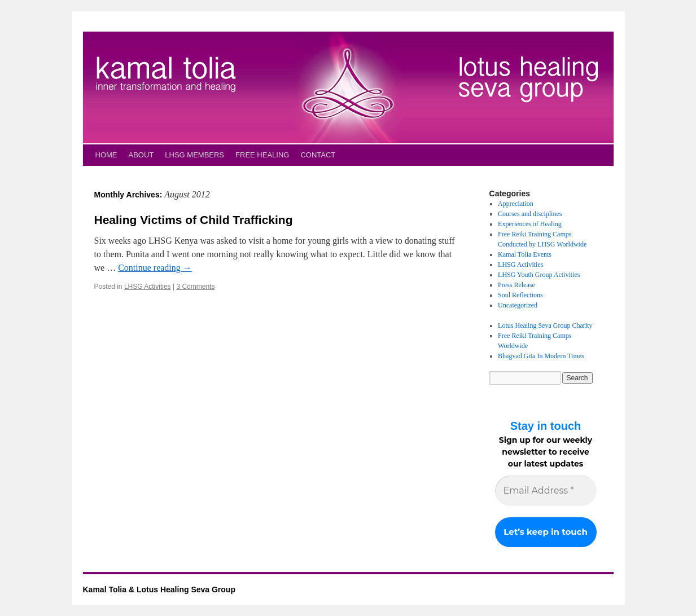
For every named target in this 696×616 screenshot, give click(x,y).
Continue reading (155, 268)
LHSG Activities (148, 287)
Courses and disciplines (530, 214)
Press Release (516, 285)
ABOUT (141, 155)
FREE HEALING (262, 155)
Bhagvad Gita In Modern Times (541, 356)
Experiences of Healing (530, 224)
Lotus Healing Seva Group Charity (545, 325)
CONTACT (318, 155)
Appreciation (516, 204)
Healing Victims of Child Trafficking (194, 220)
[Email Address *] (546, 491)
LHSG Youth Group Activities (539, 275)
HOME (106, 155)
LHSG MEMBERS (194, 155)
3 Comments (195, 287)
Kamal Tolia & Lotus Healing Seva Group (159, 589)
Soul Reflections (520, 295)
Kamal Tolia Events (525, 254)
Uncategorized (518, 305)
